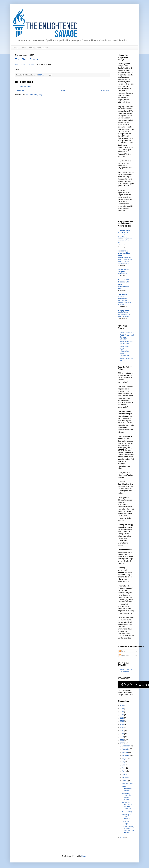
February (125, 777)
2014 (122, 721)
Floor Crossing (127, 812)
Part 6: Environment (124, 355)
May (124, 768)
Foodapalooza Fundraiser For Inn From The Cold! (125, 315)
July (124, 762)
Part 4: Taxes (124, 346)
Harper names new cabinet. (26, 64)
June (124, 765)
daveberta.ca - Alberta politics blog (124, 253)
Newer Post (20, 91)
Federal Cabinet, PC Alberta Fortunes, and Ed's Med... (128, 830)
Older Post (105, 91)
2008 (122, 740)
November (126, 749)
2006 (122, 837)
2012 (122, 727)
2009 (122, 737)
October (125, 752)
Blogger (84, 856)
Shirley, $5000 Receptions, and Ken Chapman (127, 805)
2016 (122, 715)
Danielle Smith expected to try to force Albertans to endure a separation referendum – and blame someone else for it (125, 239)
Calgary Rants (124, 311)
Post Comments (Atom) (34, 95)
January (125, 781)
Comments (124, 655)
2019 (122, 705)
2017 (122, 712)
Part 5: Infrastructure (125, 350)
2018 (122, 709)
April (124, 771)
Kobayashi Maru (127, 783)
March (125, 774)
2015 (122, 718)
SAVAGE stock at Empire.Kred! (126, 670)
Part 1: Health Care (127, 332)
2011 (122, 731)
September (126, 755)
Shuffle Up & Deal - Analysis (126, 817)
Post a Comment (25, 86)
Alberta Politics (124, 231)
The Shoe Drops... (29, 59)
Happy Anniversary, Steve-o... (127, 788)
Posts (122, 651)
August (125, 759)
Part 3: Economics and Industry (126, 343)
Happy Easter (123, 274)
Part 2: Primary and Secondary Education (127, 337)
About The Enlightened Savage (35, 48)
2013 (122, 724)
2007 (122, 743)
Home (16, 48)
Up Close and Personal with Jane (124, 282)
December (126, 746)
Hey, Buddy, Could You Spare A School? (126, 797)
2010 (122, 734)
